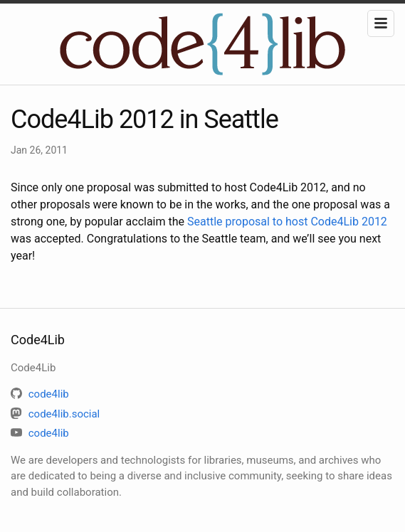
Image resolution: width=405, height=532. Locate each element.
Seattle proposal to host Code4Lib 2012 (287, 222)
